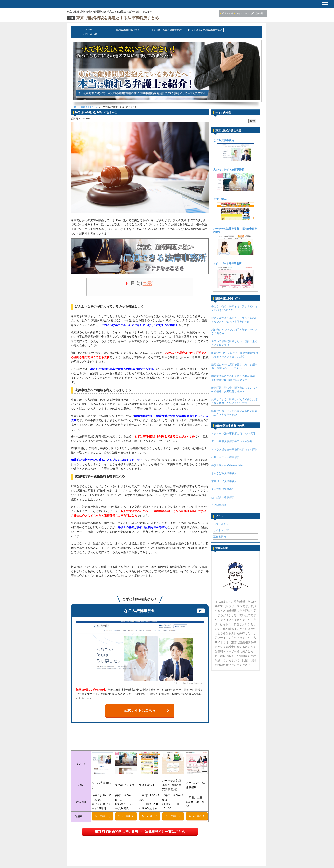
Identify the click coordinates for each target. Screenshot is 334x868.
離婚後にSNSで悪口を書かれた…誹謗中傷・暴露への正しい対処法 (237, 361)
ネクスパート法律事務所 (230, 258)
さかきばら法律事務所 (226, 468)
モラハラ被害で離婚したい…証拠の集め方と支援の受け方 (237, 338)
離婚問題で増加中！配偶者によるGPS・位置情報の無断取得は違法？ (237, 384)
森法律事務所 (221, 500)
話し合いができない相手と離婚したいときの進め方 (237, 326)
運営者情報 (222, 531)
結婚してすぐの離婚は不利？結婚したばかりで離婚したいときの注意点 (237, 396)
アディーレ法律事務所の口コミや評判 (235, 428)
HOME (91, 30)
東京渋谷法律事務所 (225, 484)
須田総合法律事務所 (225, 492)
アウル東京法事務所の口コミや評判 (234, 436)
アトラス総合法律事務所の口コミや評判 (237, 444)
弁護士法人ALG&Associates (230, 460)
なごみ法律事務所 (226, 136)
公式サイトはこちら (147, 699)
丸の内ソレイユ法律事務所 (231, 165)
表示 (148, 278)
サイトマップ (223, 525)
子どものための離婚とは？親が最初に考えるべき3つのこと (237, 303)
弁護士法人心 (224, 194)
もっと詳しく (103, 805)
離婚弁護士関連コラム (129, 30)
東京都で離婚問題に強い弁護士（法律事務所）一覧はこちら (140, 821)
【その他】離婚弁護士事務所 (167, 30)
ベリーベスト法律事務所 (228, 452)
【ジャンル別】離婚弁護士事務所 (205, 30)
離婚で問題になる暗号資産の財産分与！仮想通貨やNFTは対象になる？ (237, 373)
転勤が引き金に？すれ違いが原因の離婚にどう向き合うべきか (237, 407)
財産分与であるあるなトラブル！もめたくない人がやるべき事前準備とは (237, 314)
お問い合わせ (243, 30)
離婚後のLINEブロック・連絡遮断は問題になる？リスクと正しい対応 (237, 349)
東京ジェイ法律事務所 (226, 476)
